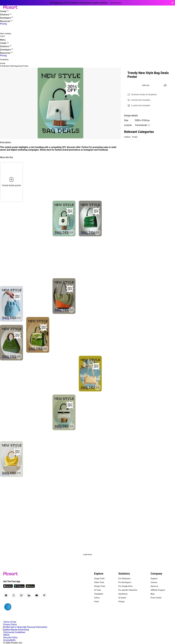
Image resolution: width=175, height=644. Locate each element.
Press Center (156, 598)
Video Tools (99, 582)
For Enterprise (124, 579)
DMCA (6, 635)
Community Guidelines (14, 632)
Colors (97, 598)
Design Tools (100, 586)
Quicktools (123, 594)
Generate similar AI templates (144, 95)
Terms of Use (10, 622)
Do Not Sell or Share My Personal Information (25, 627)
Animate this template (141, 100)
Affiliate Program (158, 590)
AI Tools (98, 590)
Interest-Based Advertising (16, 630)
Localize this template (141, 105)
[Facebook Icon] (6, 595)
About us (154, 586)
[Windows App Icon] (30, 587)
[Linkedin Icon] (29, 595)
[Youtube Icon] (37, 595)
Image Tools (99, 579)
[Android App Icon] (19, 587)
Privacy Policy (10, 624)
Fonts (96, 602)
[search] (4, 29)
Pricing (121, 602)
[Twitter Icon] (14, 595)
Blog (152, 594)
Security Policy (10, 637)
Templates (99, 594)
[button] (2, 7)
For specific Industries (128, 590)
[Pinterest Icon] (44, 595)
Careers (154, 582)
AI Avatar (122, 598)
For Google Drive (126, 586)
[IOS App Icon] (8, 587)
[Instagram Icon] (21, 595)
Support (154, 579)
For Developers (125, 582)
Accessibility (9, 640)
